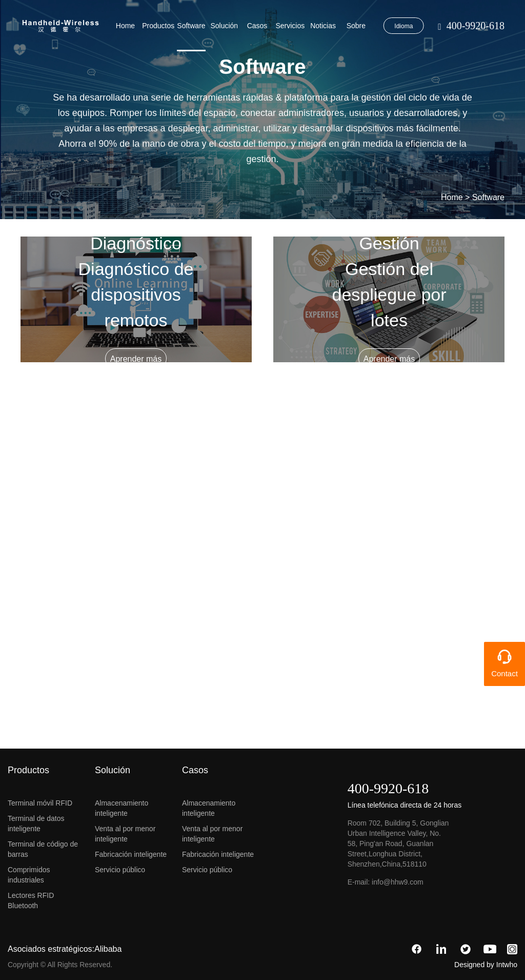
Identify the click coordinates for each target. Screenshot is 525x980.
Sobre (356, 26)
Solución (224, 26)
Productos (158, 26)
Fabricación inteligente (131, 854)
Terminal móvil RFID (40, 803)
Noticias (323, 26)
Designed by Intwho (486, 965)
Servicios (290, 26)
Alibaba (108, 949)
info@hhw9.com (398, 882)
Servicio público (120, 870)
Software (191, 26)
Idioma (403, 26)
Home (125, 26)
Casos (257, 26)
